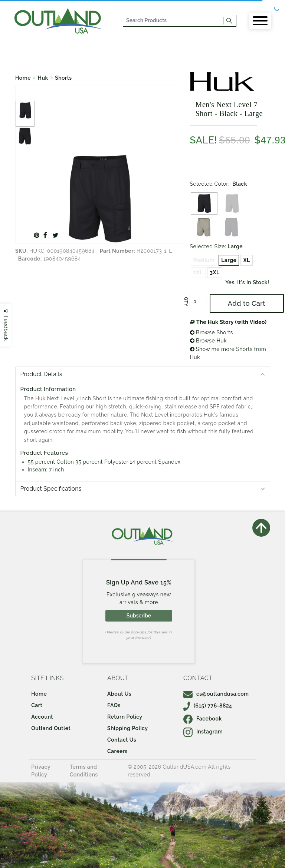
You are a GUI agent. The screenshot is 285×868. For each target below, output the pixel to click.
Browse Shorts (212, 332)
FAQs (114, 705)
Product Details (41, 374)
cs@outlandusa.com (216, 694)
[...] (173, 21)
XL (246, 260)
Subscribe (139, 616)
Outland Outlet (51, 728)
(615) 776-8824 (208, 706)
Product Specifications (51, 489)
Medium (204, 260)
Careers (117, 751)
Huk (43, 78)
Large (229, 260)
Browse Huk (208, 341)
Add (247, 303)
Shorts (63, 78)
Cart (37, 705)
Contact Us (122, 740)
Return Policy (125, 717)
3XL (215, 272)
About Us (119, 694)
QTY (186, 302)
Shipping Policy (127, 728)
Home (23, 78)
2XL (198, 272)
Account (42, 717)
